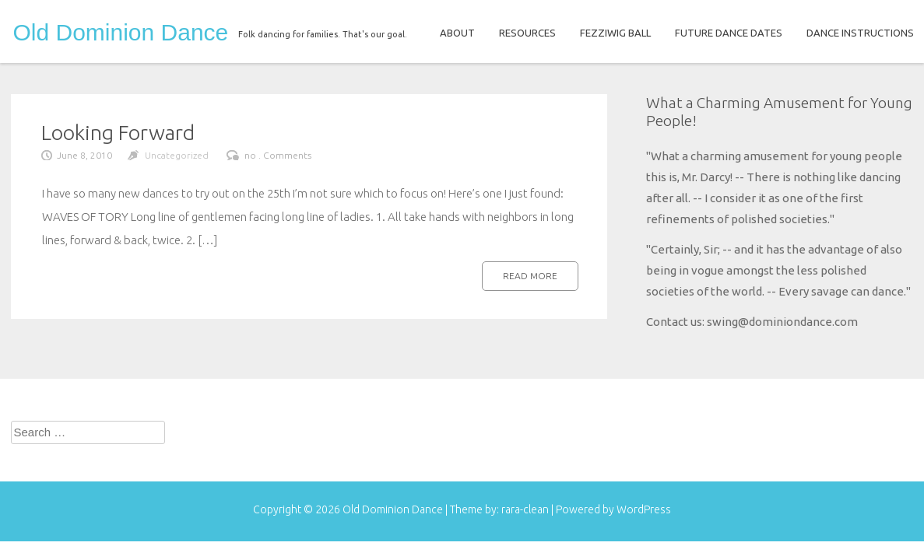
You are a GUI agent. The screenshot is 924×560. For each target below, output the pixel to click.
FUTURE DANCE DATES (729, 33)
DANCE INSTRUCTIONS (860, 33)
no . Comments (278, 155)
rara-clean (526, 509)
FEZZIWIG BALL (615, 33)
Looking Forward (118, 132)
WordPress (644, 509)
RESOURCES (527, 33)
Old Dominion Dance (121, 33)
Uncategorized (177, 155)
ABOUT (457, 33)
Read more (530, 276)
